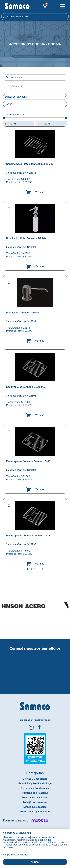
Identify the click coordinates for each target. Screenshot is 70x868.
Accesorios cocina (27, 44)
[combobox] (35, 17)
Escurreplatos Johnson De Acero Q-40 (28, 461)
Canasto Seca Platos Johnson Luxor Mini (30, 164)
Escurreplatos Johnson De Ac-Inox (26, 387)
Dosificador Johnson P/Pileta (23, 313)
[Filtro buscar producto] (35, 77)
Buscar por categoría (16, 97)
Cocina (55, 44)
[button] (2, 669)
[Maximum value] (54, 124)
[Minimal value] (35, 118)
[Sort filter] (38, 87)
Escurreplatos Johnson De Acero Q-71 (28, 536)
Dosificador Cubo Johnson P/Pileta (26, 238)
